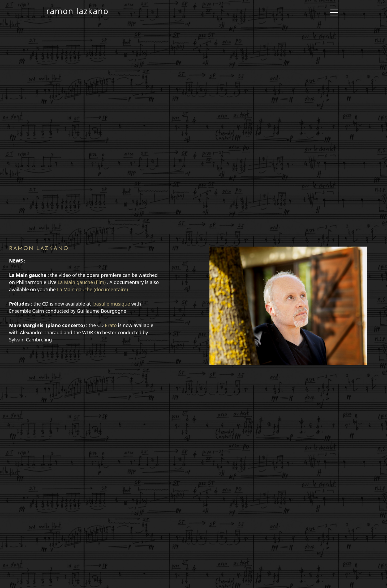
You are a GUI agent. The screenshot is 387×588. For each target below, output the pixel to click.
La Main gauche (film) (82, 282)
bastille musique (112, 304)
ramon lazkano (77, 11)
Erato (111, 325)
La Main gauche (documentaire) (93, 289)
